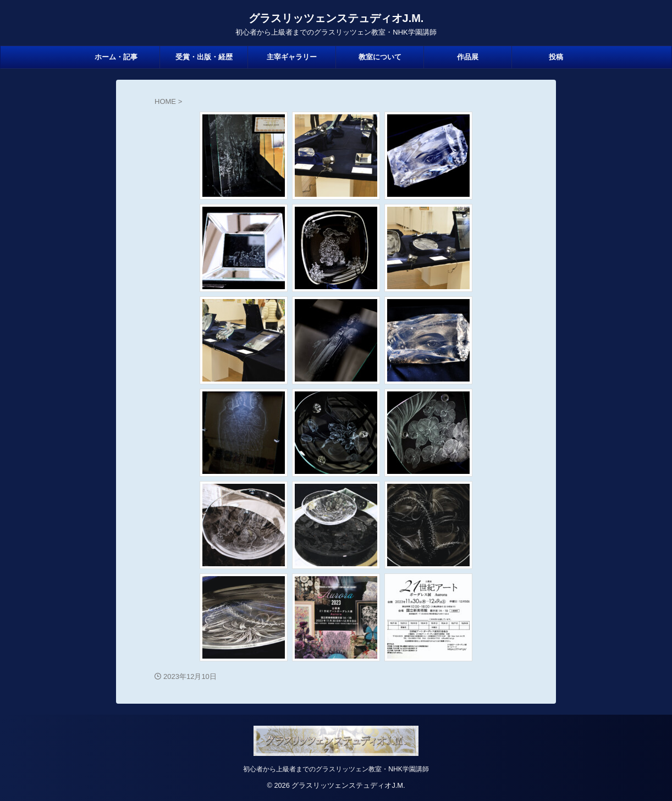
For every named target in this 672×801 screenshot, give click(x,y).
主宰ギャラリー (292, 57)
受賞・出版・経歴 (204, 57)
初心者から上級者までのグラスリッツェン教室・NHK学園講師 (336, 769)
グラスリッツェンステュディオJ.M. (336, 18)
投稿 (556, 57)
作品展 (468, 57)
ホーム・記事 (116, 57)
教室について (380, 57)
